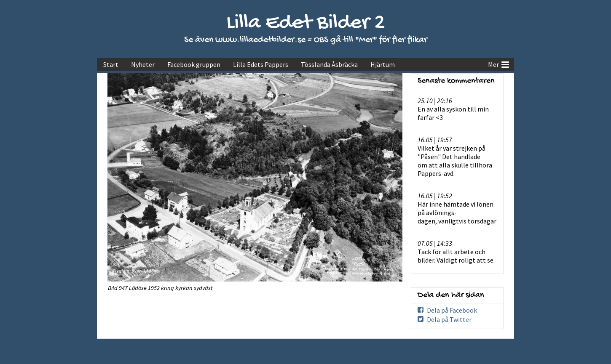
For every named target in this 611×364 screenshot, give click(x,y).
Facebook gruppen (194, 64)
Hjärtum (383, 64)
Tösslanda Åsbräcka (329, 64)
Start (111, 64)
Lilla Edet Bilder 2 (306, 23)
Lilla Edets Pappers (261, 64)
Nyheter (143, 64)
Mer (498, 64)
